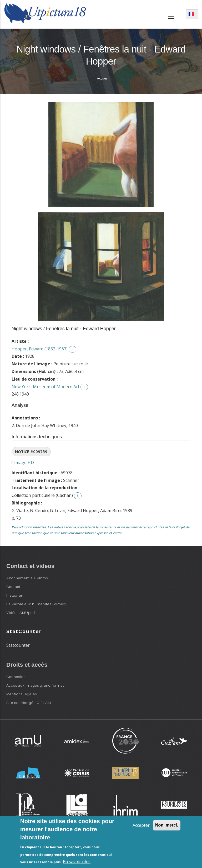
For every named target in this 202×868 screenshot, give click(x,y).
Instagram (16, 595)
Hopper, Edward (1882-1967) (40, 349)
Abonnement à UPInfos (27, 578)
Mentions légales (22, 694)
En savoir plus (77, 862)
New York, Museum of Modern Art (46, 387)
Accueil (102, 78)
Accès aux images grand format (35, 685)
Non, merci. (167, 825)
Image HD (23, 462)
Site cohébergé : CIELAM (29, 703)
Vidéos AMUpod (21, 613)
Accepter (141, 825)
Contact (13, 587)
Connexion (16, 677)
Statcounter (18, 645)
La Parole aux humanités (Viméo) (36, 604)
